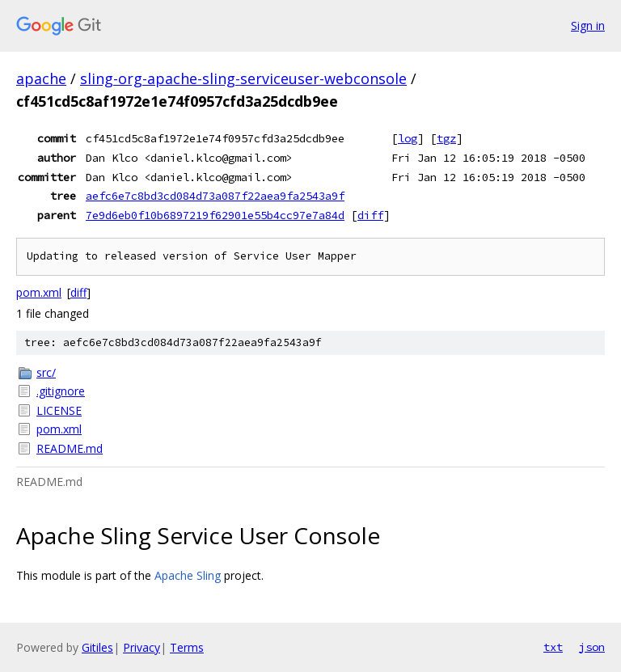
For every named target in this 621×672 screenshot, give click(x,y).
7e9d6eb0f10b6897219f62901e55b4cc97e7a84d (215, 215)
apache (41, 78)
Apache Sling (188, 575)
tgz (446, 138)
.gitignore (61, 391)
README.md (70, 448)
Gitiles (97, 647)
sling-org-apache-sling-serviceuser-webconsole (243, 78)
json (592, 647)
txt (553, 647)
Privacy (142, 647)
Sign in (588, 25)
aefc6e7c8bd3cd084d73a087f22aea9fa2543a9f (215, 196)
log (408, 138)
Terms (187, 647)
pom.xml (39, 292)
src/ (46, 372)
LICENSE (59, 410)
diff (370, 215)
